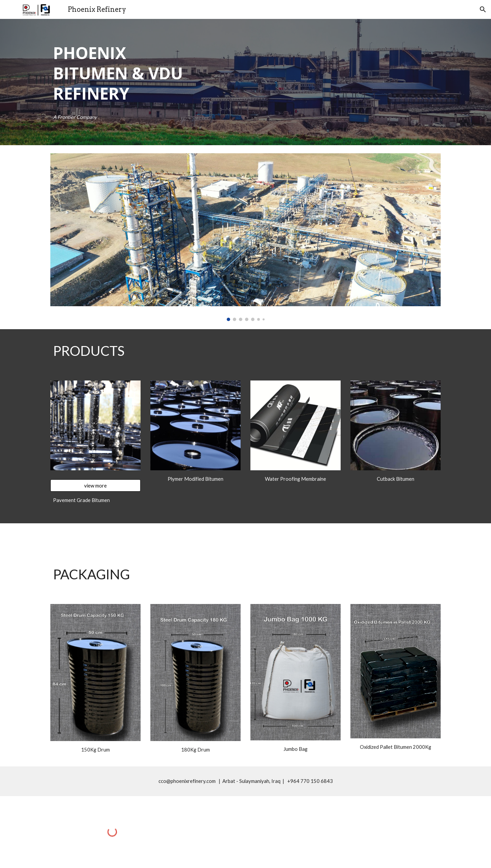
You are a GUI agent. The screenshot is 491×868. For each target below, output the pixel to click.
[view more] (95, 485)
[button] (483, 9)
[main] (129, 73)
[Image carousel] (245, 237)
